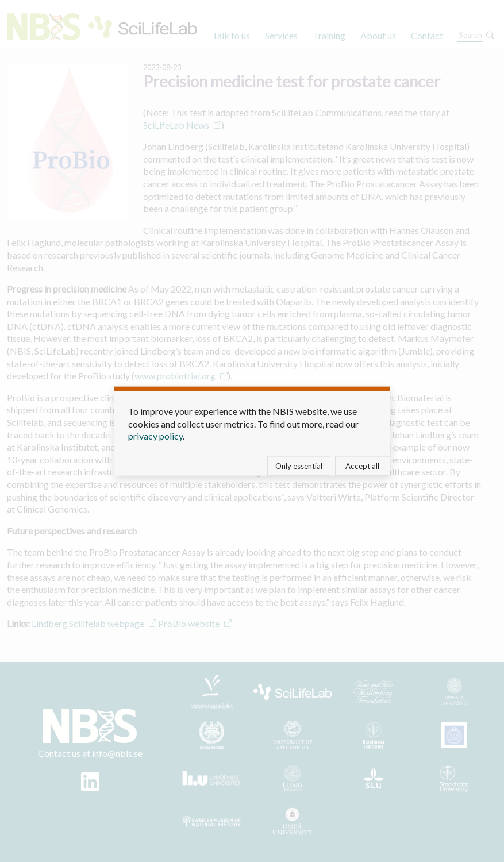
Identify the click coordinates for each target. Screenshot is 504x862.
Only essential (299, 465)
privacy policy (155, 436)
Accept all (362, 465)
